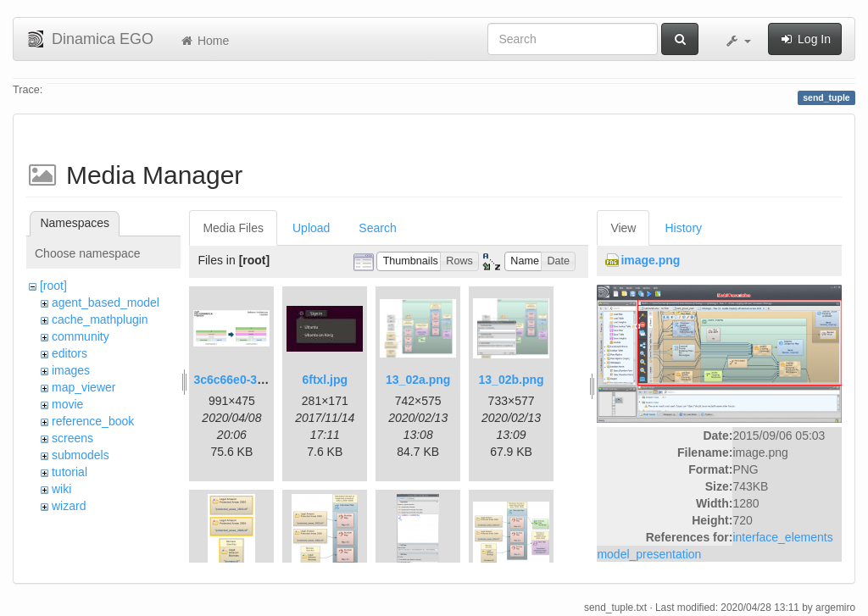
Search (377, 228)
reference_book (93, 421)
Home (204, 41)
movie (67, 404)
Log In (805, 39)
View (623, 228)
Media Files (233, 228)
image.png (650, 260)
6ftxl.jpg (325, 380)
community (81, 336)
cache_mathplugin (100, 319)
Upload (311, 228)
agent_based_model (106, 302)
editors (70, 353)
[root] (53, 286)
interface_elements (782, 537)
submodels (81, 455)
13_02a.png (418, 380)
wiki (61, 489)
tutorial (70, 472)
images (71, 370)
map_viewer (83, 387)
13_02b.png (512, 380)
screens (72, 438)
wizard (69, 506)
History (683, 228)
